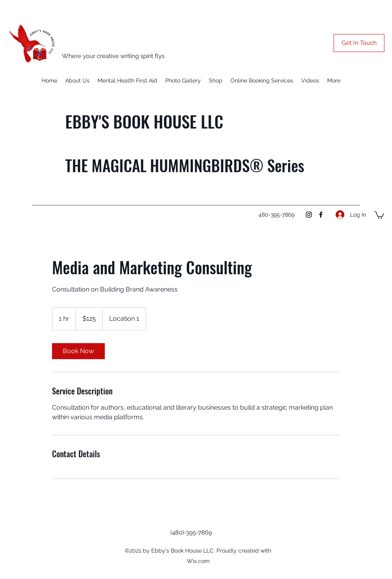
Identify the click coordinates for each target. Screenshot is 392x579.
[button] (359, 43)
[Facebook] (321, 215)
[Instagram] (309, 215)
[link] (78, 351)
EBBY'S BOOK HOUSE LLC (144, 121)
